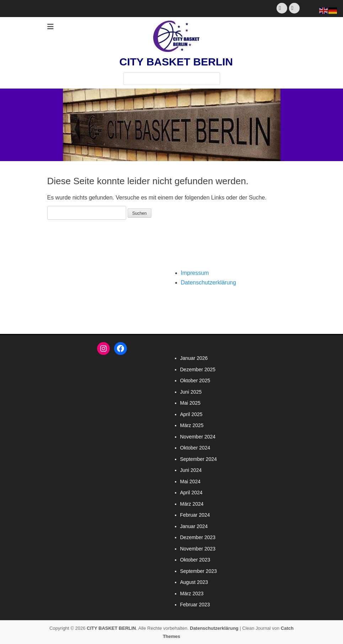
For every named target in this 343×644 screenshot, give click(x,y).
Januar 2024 (194, 526)
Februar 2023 (195, 605)
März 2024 (192, 504)
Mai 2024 (191, 481)
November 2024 (198, 437)
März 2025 (192, 425)
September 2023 (199, 571)
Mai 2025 (191, 403)
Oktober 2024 (195, 448)
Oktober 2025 (195, 380)
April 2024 (191, 493)
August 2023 (194, 582)
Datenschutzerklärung (209, 283)
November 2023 (198, 549)
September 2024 (199, 459)
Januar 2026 (194, 358)
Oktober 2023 (195, 560)
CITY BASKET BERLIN (176, 62)
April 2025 (191, 414)
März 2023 (192, 594)
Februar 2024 (195, 515)
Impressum (195, 273)
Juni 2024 (191, 470)
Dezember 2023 (198, 537)
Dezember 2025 (198, 369)
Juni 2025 (191, 392)
